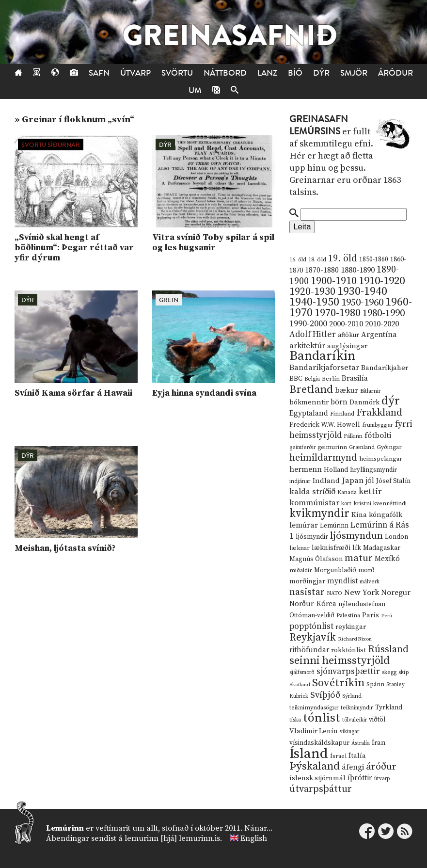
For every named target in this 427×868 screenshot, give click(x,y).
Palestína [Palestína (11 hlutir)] (348, 616)
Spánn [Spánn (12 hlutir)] (375, 684)
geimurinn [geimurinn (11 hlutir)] (332, 447)
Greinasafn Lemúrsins (319, 125)
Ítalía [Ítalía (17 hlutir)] (357, 756)
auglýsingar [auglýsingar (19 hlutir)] (347, 346)
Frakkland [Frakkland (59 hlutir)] (379, 413)
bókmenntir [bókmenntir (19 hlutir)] (309, 402)
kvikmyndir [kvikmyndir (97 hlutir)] (319, 514)
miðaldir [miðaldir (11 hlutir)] (301, 571)
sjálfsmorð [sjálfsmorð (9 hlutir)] (302, 673)
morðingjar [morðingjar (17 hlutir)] (307, 581)
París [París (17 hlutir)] (371, 615)
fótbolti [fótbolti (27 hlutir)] (378, 436)
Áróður (395, 73)
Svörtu (177, 73)
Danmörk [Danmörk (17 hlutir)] (364, 402)
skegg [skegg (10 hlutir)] (389, 672)
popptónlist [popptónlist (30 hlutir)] (311, 627)
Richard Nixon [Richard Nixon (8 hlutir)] (355, 639)
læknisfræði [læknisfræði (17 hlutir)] (331, 548)
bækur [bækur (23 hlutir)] (347, 390)
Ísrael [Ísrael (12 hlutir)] (338, 756)
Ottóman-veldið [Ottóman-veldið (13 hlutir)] (312, 615)
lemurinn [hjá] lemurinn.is (172, 838)
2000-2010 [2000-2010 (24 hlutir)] (346, 324)
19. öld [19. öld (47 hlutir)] (343, 259)
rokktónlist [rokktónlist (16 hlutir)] (348, 650)
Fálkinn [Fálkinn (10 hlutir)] (353, 436)
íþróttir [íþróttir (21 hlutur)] (360, 778)
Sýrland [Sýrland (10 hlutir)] (352, 696)
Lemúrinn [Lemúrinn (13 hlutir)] (334, 526)
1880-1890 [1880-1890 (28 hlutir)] (358, 270)
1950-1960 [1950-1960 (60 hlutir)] (362, 303)
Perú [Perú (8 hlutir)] (387, 616)
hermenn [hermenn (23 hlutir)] (306, 469)
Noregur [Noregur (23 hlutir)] (396, 593)
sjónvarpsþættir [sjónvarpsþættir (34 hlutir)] (348, 672)
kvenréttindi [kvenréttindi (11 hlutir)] (390, 504)
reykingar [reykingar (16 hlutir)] (351, 627)
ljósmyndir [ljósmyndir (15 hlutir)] (312, 537)
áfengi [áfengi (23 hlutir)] (353, 767)
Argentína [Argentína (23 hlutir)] (379, 335)
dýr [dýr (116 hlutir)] (391, 401)
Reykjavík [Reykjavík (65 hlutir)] (313, 637)
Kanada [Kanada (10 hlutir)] (347, 492)
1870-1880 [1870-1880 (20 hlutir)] (322, 270)
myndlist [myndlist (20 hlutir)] (342, 581)
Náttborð (225, 73)
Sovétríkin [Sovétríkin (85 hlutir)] (338, 683)
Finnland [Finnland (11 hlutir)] (342, 414)
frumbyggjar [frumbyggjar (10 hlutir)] (378, 425)
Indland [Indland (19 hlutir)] (326, 481)
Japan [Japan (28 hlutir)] (353, 481)
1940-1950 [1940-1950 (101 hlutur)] (314, 302)
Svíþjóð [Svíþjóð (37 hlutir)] (325, 695)
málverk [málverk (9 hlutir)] (370, 582)
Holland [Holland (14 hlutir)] (336, 470)
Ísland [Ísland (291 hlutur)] (309, 754)
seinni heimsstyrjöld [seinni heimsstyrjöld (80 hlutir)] (340, 661)
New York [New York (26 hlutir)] (362, 593)
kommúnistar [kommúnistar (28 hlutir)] (314, 503)
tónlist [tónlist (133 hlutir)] (322, 718)
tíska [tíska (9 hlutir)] (295, 720)
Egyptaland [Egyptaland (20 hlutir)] (309, 413)
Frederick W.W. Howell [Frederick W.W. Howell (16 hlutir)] (325, 425)
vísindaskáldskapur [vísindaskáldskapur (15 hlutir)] (319, 743)
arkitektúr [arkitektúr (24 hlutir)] (307, 346)
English (254, 838)
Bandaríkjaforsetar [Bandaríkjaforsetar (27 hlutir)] (324, 368)
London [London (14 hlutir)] (396, 537)
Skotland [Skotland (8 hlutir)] (300, 685)
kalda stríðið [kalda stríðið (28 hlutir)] (312, 492)
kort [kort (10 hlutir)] (346, 504)
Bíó (295, 73)
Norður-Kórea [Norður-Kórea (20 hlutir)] (313, 604)
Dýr (321, 73)
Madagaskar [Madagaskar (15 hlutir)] (382, 548)
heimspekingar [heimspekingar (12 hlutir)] (381, 459)
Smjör (354, 73)
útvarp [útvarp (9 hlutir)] (382, 779)
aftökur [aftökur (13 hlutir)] (348, 335)
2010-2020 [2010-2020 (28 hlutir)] (382, 324)
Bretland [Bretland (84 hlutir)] (311, 390)
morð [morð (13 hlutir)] (366, 570)
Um (195, 90)
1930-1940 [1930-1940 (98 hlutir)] (362, 291)
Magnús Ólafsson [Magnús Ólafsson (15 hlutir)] (316, 559)
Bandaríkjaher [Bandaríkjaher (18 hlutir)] (385, 368)
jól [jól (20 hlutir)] (370, 481)
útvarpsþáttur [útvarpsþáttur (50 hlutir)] (321, 789)
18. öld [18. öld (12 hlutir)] (317, 259)
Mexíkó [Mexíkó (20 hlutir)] (387, 559)
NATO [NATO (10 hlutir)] (334, 593)
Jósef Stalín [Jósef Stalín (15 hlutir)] (393, 481)
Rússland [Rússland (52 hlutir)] (388, 650)
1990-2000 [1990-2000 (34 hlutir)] (308, 324)
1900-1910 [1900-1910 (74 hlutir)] (334, 281)
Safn (99, 73)
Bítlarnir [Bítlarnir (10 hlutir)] (371, 391)
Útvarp (135, 73)
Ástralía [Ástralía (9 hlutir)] (361, 743)
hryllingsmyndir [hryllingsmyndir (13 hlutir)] (373, 470)
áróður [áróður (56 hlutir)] (381, 767)
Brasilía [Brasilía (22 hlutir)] (355, 378)
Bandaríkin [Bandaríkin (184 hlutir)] (322, 356)
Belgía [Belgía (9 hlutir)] (312, 379)
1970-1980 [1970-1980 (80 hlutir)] (338, 313)
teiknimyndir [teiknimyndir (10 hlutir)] (357, 708)
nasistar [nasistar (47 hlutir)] (307, 592)
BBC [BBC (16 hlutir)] (296, 379)
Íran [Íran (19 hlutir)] (379, 743)
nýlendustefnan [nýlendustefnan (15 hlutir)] (362, 604)
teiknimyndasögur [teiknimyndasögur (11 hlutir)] (314, 708)
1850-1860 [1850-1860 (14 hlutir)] (374, 260)
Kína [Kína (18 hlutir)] (359, 515)
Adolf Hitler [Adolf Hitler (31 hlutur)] (313, 335)
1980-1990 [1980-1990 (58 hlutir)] (384, 313)
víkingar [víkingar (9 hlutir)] (349, 732)
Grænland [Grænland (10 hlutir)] (362, 447)
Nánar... (258, 828)
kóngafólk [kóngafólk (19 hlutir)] (386, 515)
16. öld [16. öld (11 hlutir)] (298, 260)
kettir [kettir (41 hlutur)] (370, 491)
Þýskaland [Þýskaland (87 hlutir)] (315, 766)
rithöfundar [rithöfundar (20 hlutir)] (309, 650)
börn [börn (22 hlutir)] (339, 402)
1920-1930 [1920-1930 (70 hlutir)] (312, 292)
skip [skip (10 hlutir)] (404, 672)
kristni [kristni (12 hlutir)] (362, 503)
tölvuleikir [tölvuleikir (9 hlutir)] (355, 720)
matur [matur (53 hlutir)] (359, 558)
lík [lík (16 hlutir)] (357, 548)
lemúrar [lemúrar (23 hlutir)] (304, 525)
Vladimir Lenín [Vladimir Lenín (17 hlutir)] (314, 731)
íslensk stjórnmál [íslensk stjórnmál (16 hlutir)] (317, 778)
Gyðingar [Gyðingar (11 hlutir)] (389, 447)
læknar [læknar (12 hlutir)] (300, 548)
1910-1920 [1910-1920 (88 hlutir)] (382, 281)
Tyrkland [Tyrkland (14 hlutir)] (389, 708)
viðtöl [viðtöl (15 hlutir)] (377, 720)
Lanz (267, 73)
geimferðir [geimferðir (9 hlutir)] (302, 448)
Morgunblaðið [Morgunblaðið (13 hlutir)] (335, 570)
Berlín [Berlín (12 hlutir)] (331, 379)
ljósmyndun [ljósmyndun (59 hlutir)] (356, 536)
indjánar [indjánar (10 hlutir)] (300, 481)
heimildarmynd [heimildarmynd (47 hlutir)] (323, 458)
